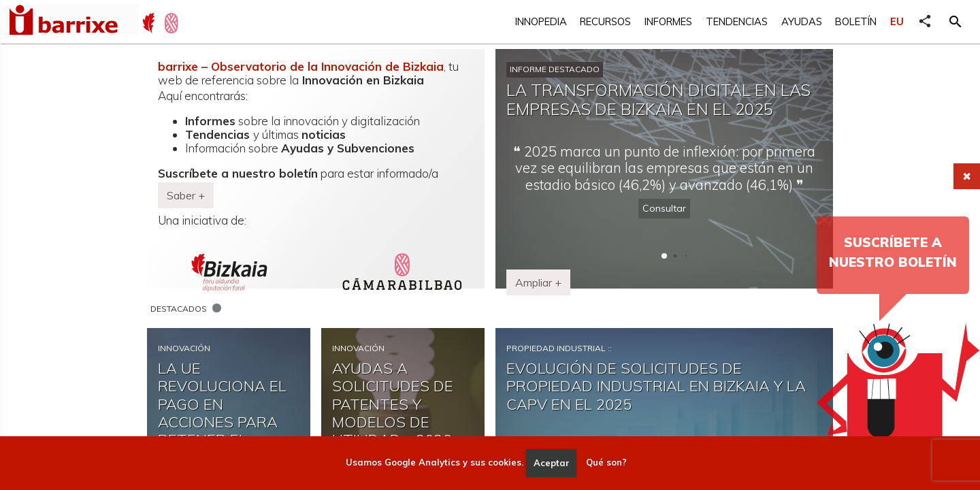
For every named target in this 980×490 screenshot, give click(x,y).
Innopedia (541, 21)
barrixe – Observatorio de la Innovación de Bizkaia (301, 66)
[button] (955, 22)
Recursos (605, 21)
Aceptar (552, 463)
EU (897, 21)
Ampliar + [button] (538, 282)
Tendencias (737, 21)
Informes (668, 21)
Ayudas (802, 21)
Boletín (856, 21)
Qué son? (606, 463)
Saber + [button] (186, 195)
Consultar (664, 208)
